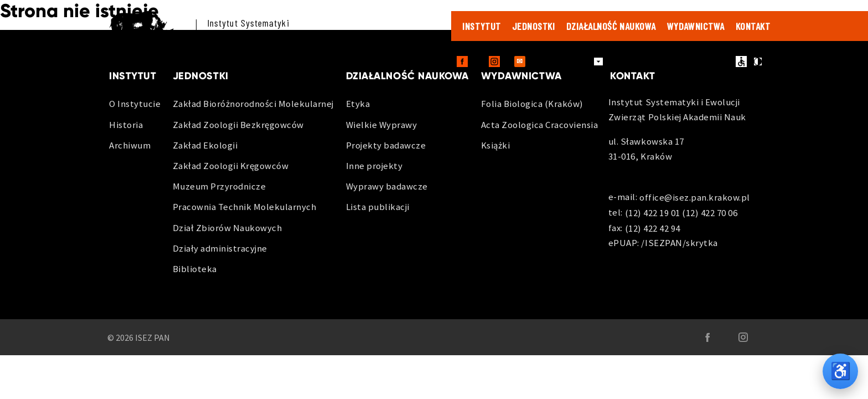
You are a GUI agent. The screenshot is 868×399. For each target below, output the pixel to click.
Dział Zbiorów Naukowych (228, 228)
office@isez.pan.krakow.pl (695, 198)
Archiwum (130, 145)
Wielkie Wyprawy (382, 125)
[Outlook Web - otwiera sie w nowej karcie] (520, 62)
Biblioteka (195, 269)
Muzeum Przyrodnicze (219, 186)
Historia (126, 125)
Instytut (481, 26)
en (724, 62)
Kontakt (753, 26)
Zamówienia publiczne (650, 62)
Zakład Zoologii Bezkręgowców (238, 125)
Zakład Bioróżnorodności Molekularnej (253, 104)
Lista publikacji (378, 207)
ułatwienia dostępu (741, 62)
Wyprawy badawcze (387, 186)
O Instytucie (135, 104)
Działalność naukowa (611, 26)
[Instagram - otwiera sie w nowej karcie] (494, 62)
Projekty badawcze (386, 145)
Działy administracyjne (220, 248)
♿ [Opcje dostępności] (841, 371)
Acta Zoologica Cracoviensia (540, 125)
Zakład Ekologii (205, 145)
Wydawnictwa (696, 26)
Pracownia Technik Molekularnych (245, 207)
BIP (703, 62)
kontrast (758, 62)
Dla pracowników (563, 61)
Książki (496, 145)
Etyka (358, 104)
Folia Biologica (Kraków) (532, 104)
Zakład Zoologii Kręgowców (231, 166)
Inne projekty (374, 166)
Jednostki (534, 26)
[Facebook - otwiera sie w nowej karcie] (462, 62)
